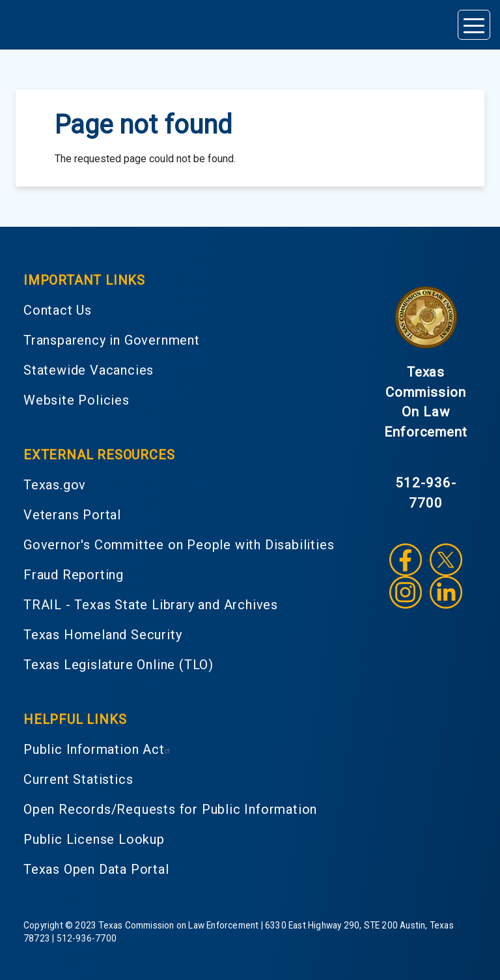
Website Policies (76, 400)
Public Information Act (99, 749)
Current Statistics (78, 779)
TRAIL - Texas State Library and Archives (151, 605)
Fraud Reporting (74, 575)
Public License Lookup (94, 839)
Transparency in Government (112, 340)
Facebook (406, 560)
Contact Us (58, 310)
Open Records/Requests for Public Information (170, 809)
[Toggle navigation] (474, 25)
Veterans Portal (72, 515)
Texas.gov (55, 485)
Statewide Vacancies (89, 370)
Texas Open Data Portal (96, 869)
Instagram (406, 592)
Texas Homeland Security (103, 635)
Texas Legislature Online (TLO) (118, 665)
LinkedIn (446, 592)
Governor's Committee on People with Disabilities (179, 545)
